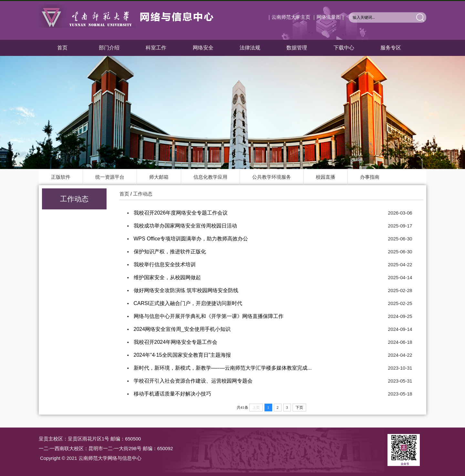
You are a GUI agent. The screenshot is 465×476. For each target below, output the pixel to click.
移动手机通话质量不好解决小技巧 (172, 394)
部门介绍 (109, 48)
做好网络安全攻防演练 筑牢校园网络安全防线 (186, 290)
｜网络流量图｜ (329, 17)
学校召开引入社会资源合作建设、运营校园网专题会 (193, 381)
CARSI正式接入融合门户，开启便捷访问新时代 (188, 303)
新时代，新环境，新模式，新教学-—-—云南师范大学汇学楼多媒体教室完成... (223, 368)
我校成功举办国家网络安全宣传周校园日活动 (185, 226)
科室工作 (156, 48)
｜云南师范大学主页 (289, 17)
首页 (62, 48)
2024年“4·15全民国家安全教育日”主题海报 (182, 355)
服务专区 (391, 48)
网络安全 (203, 48)
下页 (299, 407)
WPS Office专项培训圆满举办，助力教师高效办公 (191, 239)
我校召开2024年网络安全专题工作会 (176, 342)
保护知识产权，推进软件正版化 (170, 252)
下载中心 (344, 48)
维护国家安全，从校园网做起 (167, 277)
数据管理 (297, 48)
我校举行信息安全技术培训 (165, 264)
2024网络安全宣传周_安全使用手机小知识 (182, 329)
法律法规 (250, 48)
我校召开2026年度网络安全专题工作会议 (181, 213)
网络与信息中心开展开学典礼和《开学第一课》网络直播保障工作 (209, 316)
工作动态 (143, 194)
